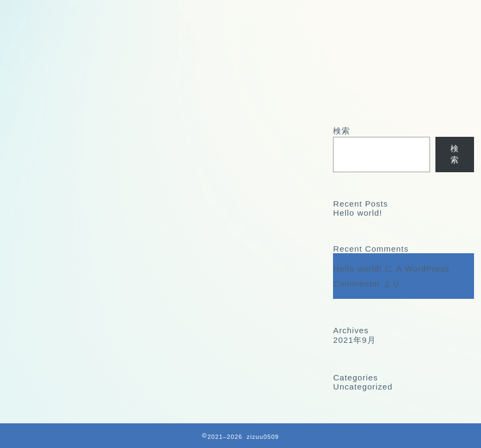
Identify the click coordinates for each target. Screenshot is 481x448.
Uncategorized (363, 387)
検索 (342, 131)
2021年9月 (354, 340)
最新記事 (43, 135)
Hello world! (357, 213)
